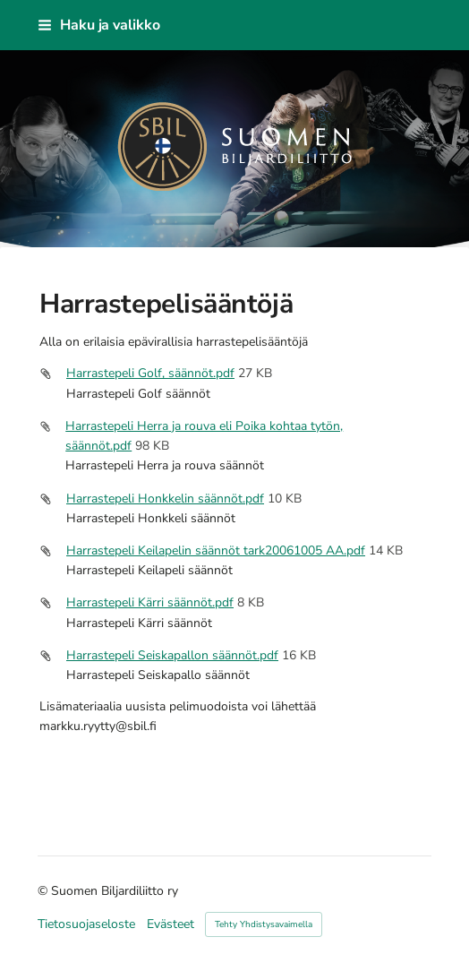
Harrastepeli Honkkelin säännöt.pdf (165, 499)
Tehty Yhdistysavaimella (264, 924)
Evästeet (171, 924)
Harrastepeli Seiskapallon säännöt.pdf (172, 655)
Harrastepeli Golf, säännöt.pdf (150, 373)
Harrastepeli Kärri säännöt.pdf (150, 602)
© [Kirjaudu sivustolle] (44, 891)
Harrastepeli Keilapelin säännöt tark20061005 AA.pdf (216, 550)
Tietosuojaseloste (86, 924)
